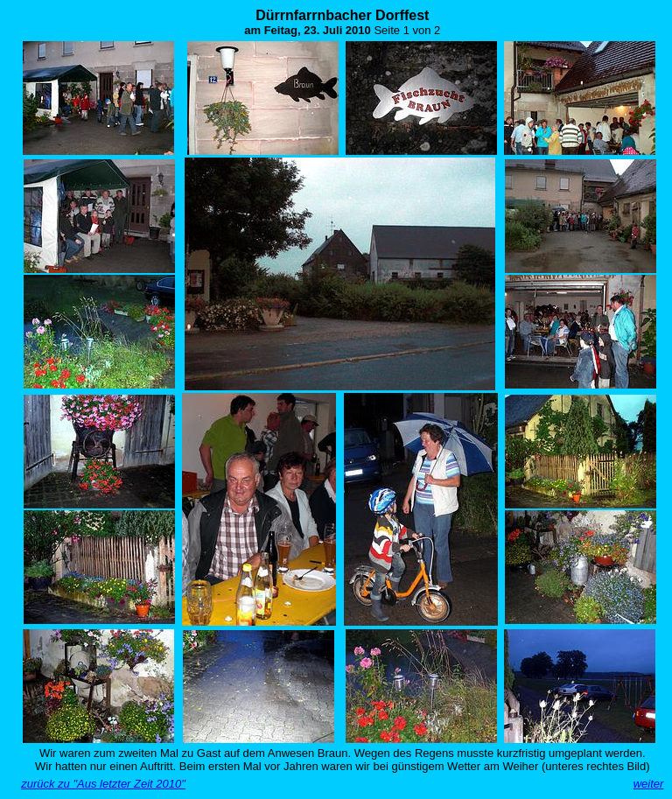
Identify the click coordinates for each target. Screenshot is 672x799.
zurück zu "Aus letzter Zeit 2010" (103, 784)
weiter (649, 784)
